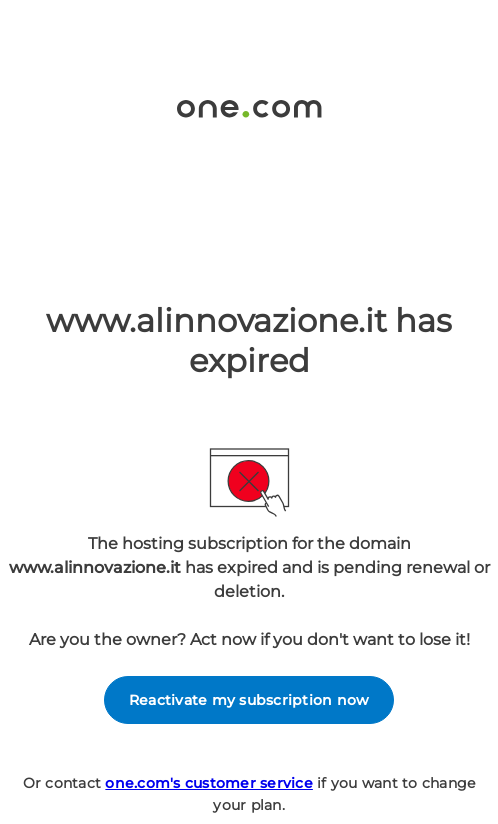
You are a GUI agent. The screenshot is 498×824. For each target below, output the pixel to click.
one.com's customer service (209, 783)
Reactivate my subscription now (249, 700)
